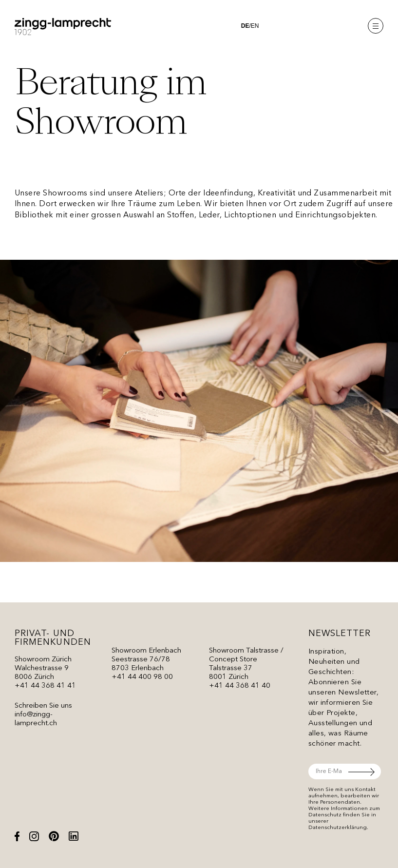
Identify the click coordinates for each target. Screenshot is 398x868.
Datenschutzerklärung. (338, 828)
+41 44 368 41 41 (45, 686)
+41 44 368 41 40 (240, 686)
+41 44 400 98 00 (142, 677)
